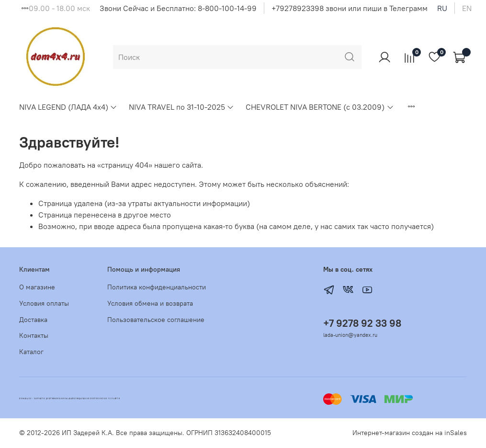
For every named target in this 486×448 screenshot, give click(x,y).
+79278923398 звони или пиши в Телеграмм (350, 8)
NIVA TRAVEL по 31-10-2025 (181, 107)
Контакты (34, 335)
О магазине (37, 287)
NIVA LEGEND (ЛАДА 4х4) (68, 107)
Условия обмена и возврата (150, 303)
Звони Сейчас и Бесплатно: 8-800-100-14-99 (178, 8)
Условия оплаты (44, 303)
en (467, 8)
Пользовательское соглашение (156, 320)
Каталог (31, 352)
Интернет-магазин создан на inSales (410, 433)
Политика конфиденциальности (157, 287)
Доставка (33, 320)
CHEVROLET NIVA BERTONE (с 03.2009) (320, 107)
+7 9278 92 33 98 (362, 323)
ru (442, 8)
